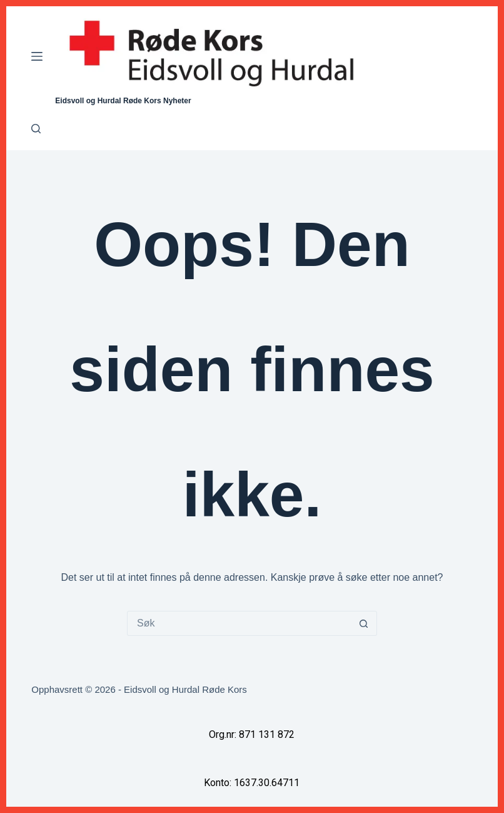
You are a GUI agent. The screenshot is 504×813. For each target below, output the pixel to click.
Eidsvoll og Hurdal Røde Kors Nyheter (123, 101)
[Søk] (36, 129)
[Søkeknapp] (364, 623)
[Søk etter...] (239, 623)
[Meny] (37, 56)
